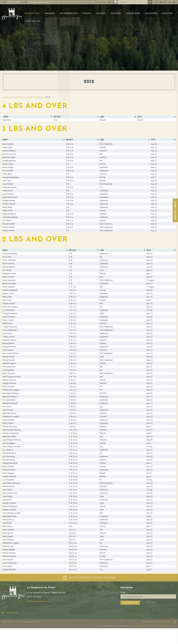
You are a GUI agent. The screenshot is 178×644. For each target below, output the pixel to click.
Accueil (6, 97)
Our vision (151, 13)
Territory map (32, 21)
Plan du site (10, 613)
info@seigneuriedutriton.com (39, 2)
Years (41, 97)
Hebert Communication (165, 622)
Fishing (87, 13)
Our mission (133, 13)
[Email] (148, 597)
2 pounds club (31, 97)
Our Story (167, 13)
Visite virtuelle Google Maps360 (89, 578)
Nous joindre (101, 2)
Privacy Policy (139, 626)
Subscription (130, 603)
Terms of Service (154, 626)
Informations (32, 13)
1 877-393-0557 (13, 2)
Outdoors (116, 13)
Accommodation (69, 13)
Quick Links (175, 210)
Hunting (101, 13)
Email (123, 593)
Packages (50, 13)
